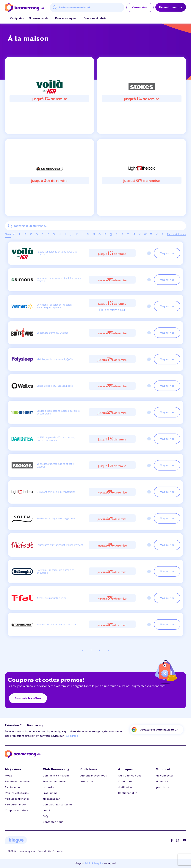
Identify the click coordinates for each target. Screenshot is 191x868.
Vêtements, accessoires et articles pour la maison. (59, 280)
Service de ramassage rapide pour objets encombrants (59, 412)
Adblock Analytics (94, 863)
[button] (17, 18)
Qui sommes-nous (130, 776)
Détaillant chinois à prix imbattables (56, 492)
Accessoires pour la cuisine (52, 598)
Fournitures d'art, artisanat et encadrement (60, 545)
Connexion (140, 7)
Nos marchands (39, 18)
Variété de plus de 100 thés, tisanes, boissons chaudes (56, 439)
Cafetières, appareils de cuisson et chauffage (55, 571)
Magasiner (167, 253)
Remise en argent (66, 18)
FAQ (45, 816)
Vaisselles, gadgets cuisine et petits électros (56, 465)
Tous (8, 234)
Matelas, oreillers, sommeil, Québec (56, 359)
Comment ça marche (56, 776)
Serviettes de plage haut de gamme (56, 518)
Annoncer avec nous (94, 776)
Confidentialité (128, 793)
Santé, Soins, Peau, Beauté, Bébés (55, 386)
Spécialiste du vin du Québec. (53, 333)
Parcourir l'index (177, 234)
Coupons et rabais (95, 18)
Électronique (13, 787)
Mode (9, 776)
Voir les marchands (17, 799)
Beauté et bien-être (17, 781)
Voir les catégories (17, 793)
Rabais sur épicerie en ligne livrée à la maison (57, 253)
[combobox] (87, 7)
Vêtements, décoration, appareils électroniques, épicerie (55, 306)
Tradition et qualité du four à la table (56, 625)
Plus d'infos (71, 736)
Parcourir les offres (28, 698)
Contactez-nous (53, 822)
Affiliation (87, 781)
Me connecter (165, 776)
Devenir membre (171, 7)
